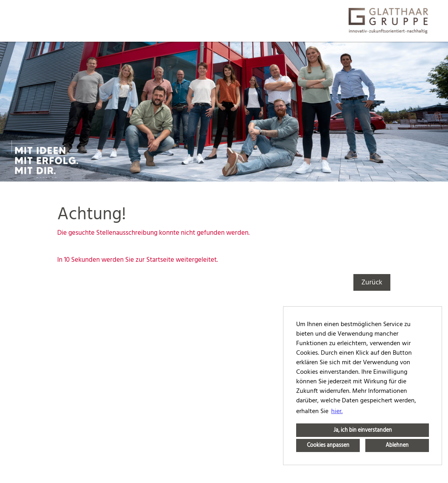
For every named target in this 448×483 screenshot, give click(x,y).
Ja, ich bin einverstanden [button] (363, 430)
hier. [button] (337, 411)
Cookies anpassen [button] (328, 445)
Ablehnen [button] (397, 445)
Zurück (372, 282)
